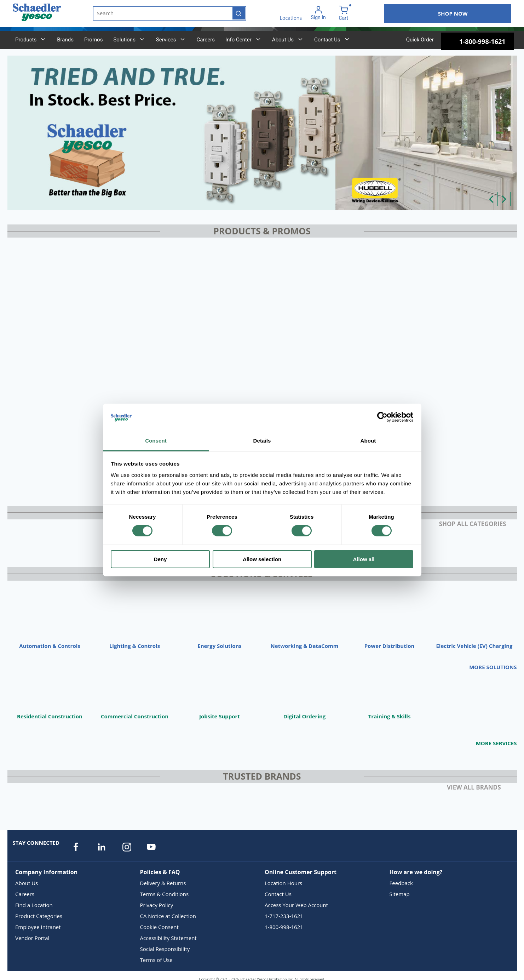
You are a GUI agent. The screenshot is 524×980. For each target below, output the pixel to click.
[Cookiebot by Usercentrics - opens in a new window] (382, 417)
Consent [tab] (156, 441)
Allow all (364, 559)
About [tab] (368, 441)
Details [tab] (262, 441)
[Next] (504, 199)
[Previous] (491, 199)
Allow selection (262, 559)
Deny (160, 559)
